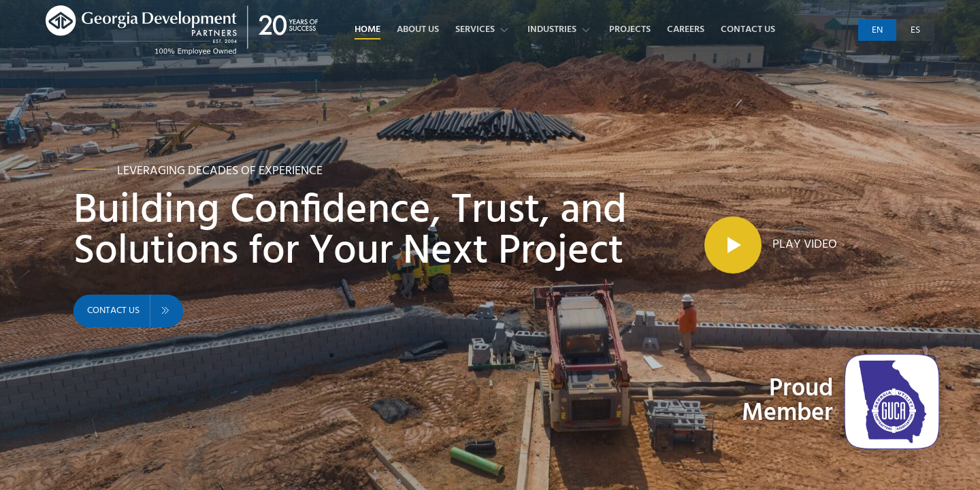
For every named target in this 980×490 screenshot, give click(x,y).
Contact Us (748, 30)
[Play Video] (771, 245)
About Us (418, 30)
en (877, 30)
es (915, 30)
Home (367, 30)
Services (483, 30)
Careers (686, 30)
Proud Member (787, 402)
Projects (630, 30)
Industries (560, 30)
